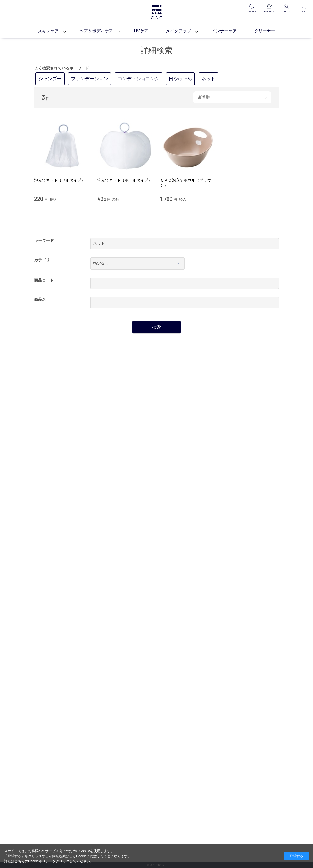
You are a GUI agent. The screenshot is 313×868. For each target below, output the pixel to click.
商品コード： (46, 280)
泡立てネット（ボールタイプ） (125, 180)
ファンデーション (89, 79)
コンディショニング (139, 79)
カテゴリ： (44, 260)
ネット (208, 79)
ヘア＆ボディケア (96, 31)
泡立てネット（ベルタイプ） (60, 180)
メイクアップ (178, 31)
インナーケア (224, 31)
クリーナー (265, 31)
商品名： (42, 300)
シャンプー (50, 79)
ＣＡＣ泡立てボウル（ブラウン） (186, 183)
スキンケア (48, 31)
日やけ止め (180, 79)
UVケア (141, 31)
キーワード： (46, 241)
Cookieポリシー (40, 861)
